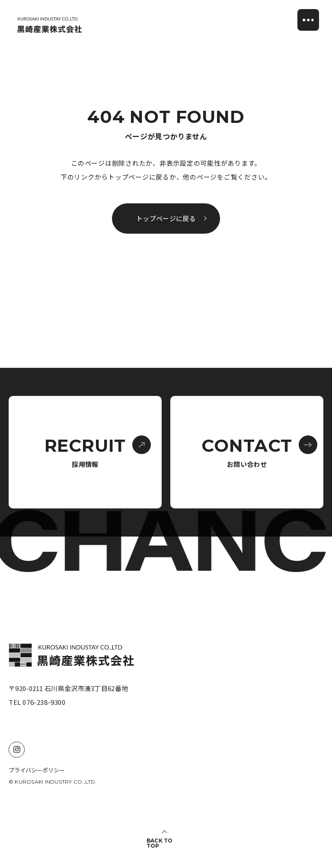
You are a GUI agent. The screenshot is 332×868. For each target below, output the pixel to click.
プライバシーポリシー (37, 770)
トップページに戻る (171, 219)
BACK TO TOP (160, 843)
